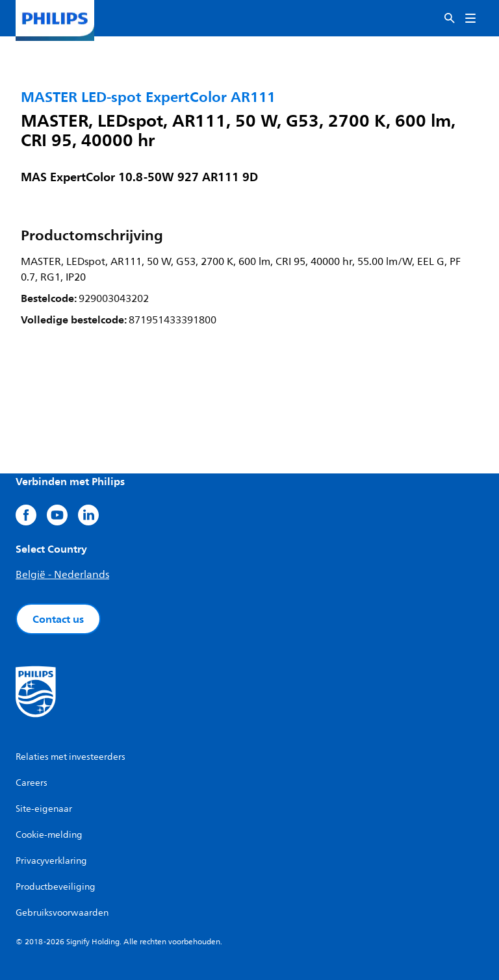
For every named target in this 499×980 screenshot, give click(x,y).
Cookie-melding (49, 835)
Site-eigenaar (44, 809)
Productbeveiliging (56, 887)
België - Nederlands (62, 575)
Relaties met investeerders (70, 757)
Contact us (58, 619)
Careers (32, 783)
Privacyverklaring (51, 861)
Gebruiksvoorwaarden (62, 913)
